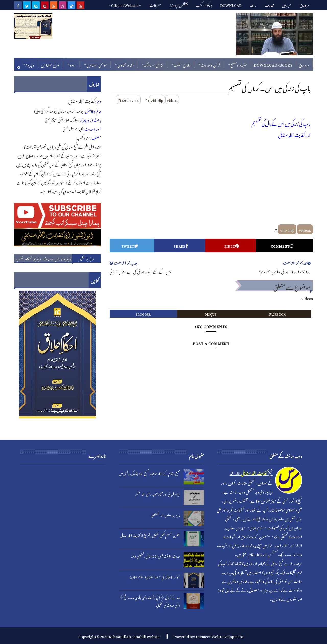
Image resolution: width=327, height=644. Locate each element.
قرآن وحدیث (211, 64)
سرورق (304, 4)
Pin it (232, 246)
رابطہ (253, 4)
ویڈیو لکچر (86, 258)
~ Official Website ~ (125, 4)
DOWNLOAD (231, 4)
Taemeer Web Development (219, 636)
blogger (143, 314)
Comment (283, 246)
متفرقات (155, 4)
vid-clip (157, 100)
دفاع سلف (182, 64)
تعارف (269, 4)
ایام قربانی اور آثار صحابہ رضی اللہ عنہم (157, 494)
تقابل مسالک (154, 64)
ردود (73, 64)
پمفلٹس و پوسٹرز (179, 4)
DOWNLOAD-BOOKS (273, 64)
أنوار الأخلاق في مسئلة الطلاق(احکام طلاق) (155, 576)
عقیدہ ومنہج (239, 64)
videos (172, 100)
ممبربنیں (287, 4)
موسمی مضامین (97, 64)
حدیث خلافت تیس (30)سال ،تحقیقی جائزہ (156, 556)
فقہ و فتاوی (126, 64)
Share (181, 246)
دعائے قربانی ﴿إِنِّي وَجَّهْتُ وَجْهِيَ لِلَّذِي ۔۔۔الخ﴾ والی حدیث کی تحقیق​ (150, 601)
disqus (210, 314)
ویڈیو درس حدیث (57, 258)
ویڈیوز (30, 64)
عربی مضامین (50, 64)
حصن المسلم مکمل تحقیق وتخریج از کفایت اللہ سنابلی (150, 535)
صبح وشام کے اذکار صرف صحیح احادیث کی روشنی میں (149, 473)
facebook (277, 314)
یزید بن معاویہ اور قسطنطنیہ (165, 514)
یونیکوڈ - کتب (204, 4)
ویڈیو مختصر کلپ (29, 258)
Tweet (130, 246)
